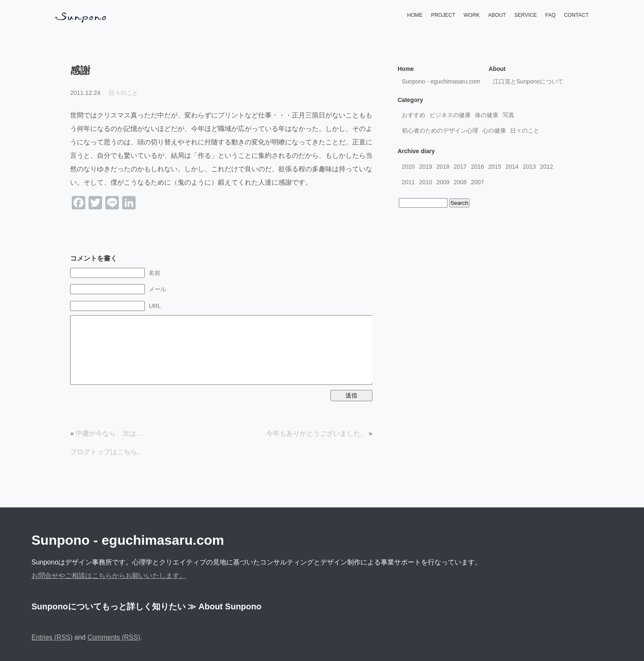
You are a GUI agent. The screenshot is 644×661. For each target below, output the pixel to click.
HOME (415, 15)
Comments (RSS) (114, 637)
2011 (408, 182)
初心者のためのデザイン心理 (440, 131)
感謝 (80, 70)
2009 (443, 182)
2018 (443, 167)
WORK (471, 15)
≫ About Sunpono (225, 606)
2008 (460, 182)
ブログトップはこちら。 (107, 452)
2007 (478, 182)
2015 (495, 167)
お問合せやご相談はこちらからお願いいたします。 (109, 576)
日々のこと (123, 93)
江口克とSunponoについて (528, 81)
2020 (408, 167)
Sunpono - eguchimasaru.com (441, 81)
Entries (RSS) (52, 637)
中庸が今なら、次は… (109, 433)
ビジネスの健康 (450, 115)
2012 (546, 167)
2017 (460, 167)
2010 (425, 182)
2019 (425, 167)
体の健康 (487, 115)
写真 (508, 115)
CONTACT (576, 15)
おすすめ (414, 115)
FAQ (551, 15)
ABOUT (497, 15)
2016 (478, 167)
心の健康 (494, 131)
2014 (512, 167)
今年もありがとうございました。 (317, 433)
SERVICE (526, 15)
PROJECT (443, 15)
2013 (529, 167)
